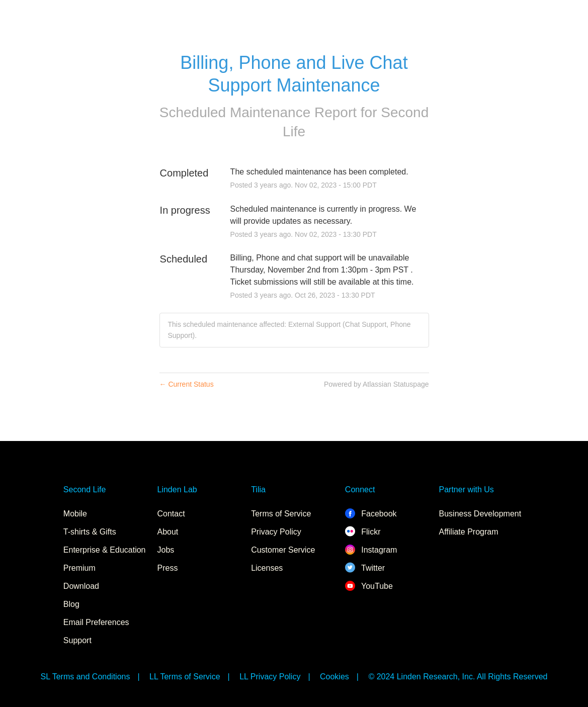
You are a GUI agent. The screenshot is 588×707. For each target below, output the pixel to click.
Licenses (267, 568)
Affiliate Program (469, 532)
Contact (171, 514)
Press (168, 568)
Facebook (371, 514)
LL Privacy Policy (270, 677)
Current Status (187, 384)
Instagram (371, 550)
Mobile (75, 514)
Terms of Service (281, 514)
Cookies (334, 677)
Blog (71, 604)
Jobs (166, 550)
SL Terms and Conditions (86, 677)
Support (77, 640)
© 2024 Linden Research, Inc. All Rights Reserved (458, 677)
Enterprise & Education (105, 550)
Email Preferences (96, 622)
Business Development (480, 514)
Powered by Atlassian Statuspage (376, 384)
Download (81, 586)
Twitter (365, 568)
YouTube (369, 586)
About (168, 532)
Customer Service (283, 550)
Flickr (363, 532)
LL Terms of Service (185, 677)
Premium (79, 568)
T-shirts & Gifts (90, 532)
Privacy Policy (276, 532)
